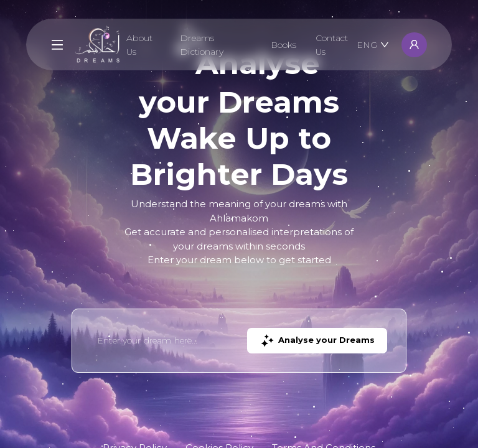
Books (284, 45)
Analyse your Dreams (317, 341)
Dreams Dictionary (201, 45)
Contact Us (332, 45)
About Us (139, 45)
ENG (373, 45)
